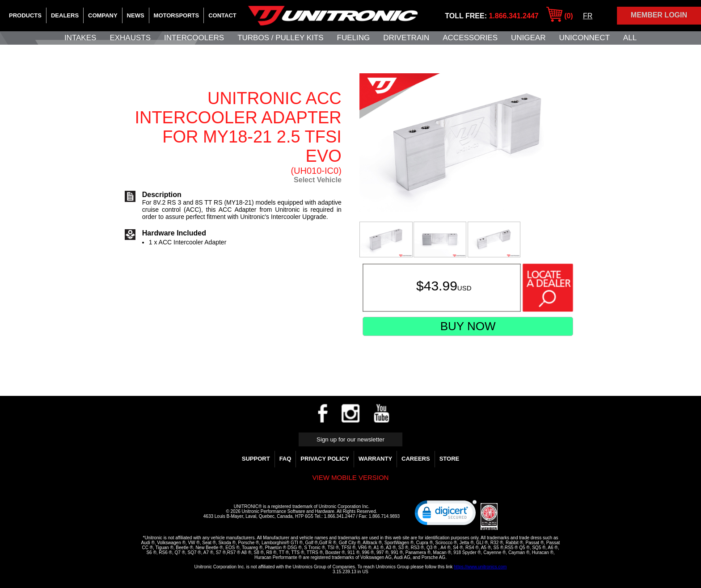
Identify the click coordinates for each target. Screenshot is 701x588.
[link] (446, 515)
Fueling (354, 38)
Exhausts (130, 38)
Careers (416, 459)
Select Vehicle (318, 180)
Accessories (470, 38)
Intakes (80, 38)
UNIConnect (585, 38)
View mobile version (351, 477)
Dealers (65, 15)
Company (103, 15)
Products (25, 15)
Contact (222, 15)
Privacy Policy (325, 459)
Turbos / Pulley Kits (280, 38)
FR (588, 16)
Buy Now (468, 326)
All (630, 38)
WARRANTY (375, 459)
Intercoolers (194, 38)
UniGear (528, 38)
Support (256, 459)
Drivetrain (406, 38)
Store (450, 459)
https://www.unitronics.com (480, 567)
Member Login (659, 15)
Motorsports (177, 15)
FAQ (285, 459)
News (136, 15)
